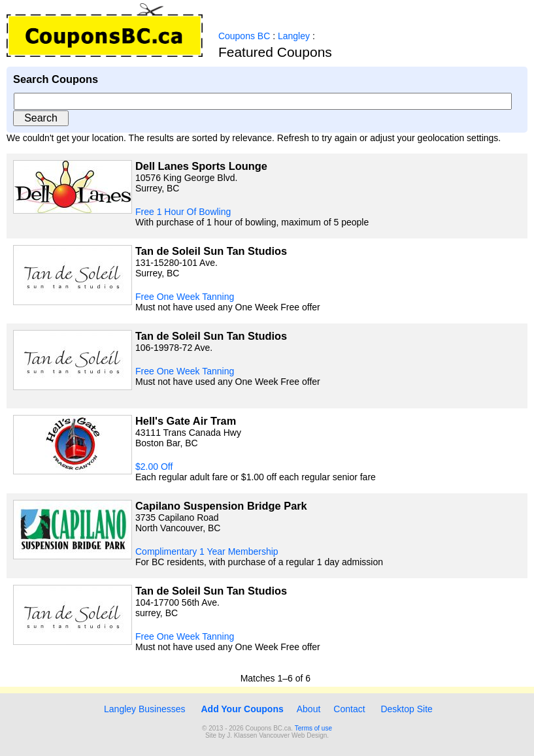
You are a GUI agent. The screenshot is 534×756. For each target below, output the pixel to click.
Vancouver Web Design (293, 735)
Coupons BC (244, 36)
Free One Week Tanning (185, 297)
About (309, 709)
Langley (294, 36)
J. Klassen (242, 735)
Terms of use (313, 728)
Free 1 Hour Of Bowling (183, 212)
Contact (349, 709)
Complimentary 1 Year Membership (207, 551)
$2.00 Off (154, 467)
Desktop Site (406, 709)
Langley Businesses (143, 709)
